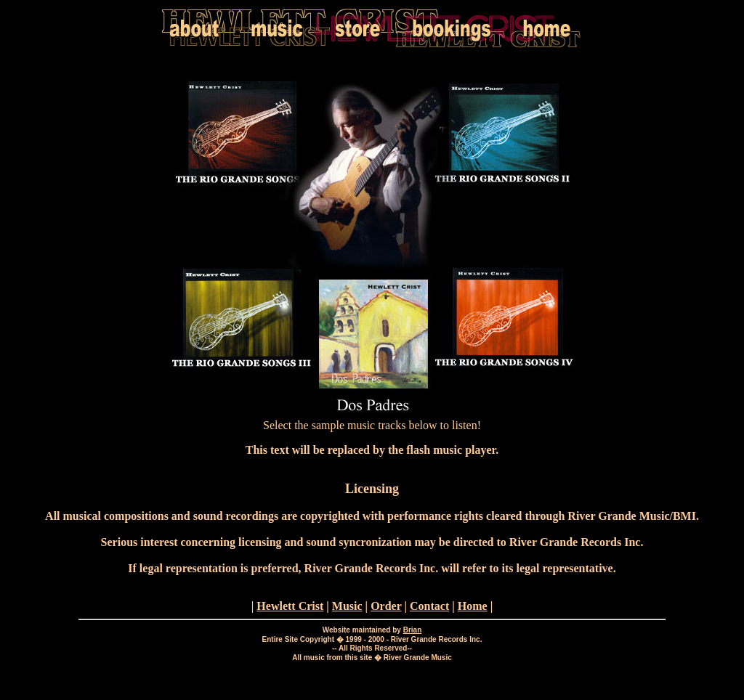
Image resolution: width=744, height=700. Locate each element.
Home (473, 606)
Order (386, 606)
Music (347, 606)
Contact (429, 606)
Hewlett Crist (290, 606)
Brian (413, 630)
